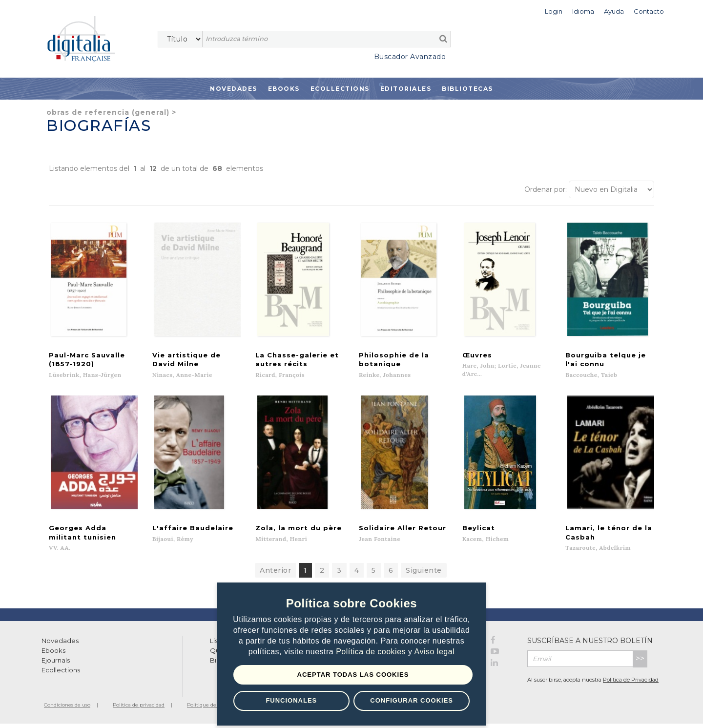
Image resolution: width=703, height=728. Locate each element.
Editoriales (406, 89)
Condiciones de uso (67, 709)
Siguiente (424, 575)
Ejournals (56, 665)
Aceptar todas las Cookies (353, 675)
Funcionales (291, 700)
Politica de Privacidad (631, 684)
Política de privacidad (139, 709)
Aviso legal (435, 652)
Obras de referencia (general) (108, 112)
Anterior (275, 575)
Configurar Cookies (412, 700)
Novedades (234, 89)
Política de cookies (372, 652)
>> (640, 663)
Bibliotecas (467, 89)
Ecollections (340, 89)
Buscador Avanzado (410, 57)
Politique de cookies (211, 709)
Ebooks (284, 89)
